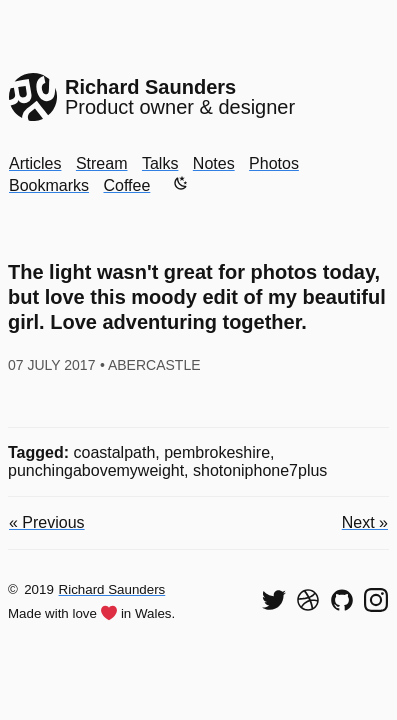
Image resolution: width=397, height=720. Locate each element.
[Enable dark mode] (181, 183)
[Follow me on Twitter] (274, 600)
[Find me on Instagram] (376, 600)
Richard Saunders (112, 589)
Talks (160, 163)
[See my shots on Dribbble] (308, 600)
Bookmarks (49, 185)
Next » (365, 522)
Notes (214, 163)
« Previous (47, 522)
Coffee (126, 185)
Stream (102, 163)
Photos (274, 163)
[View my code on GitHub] (342, 600)
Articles (35, 163)
